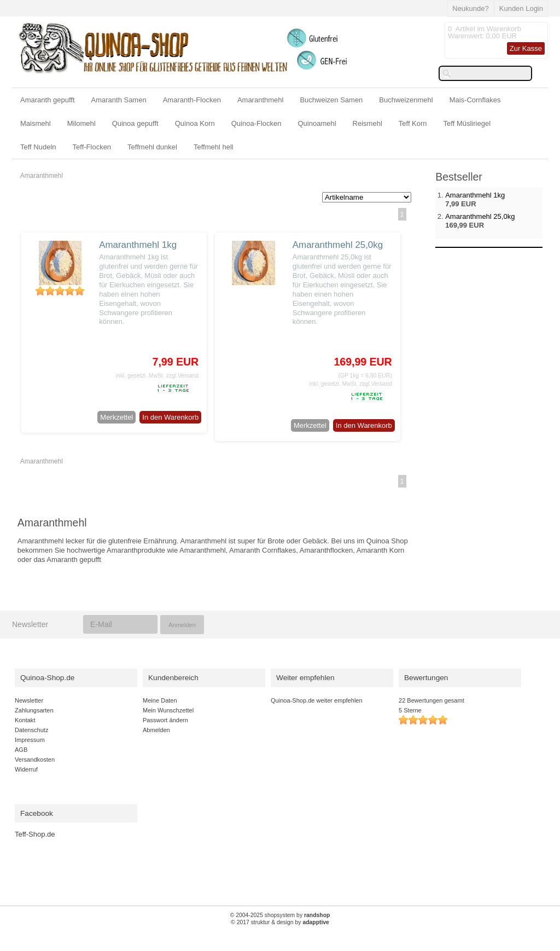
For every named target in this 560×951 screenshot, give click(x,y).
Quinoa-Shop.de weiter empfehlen (317, 700)
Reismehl (367, 123)
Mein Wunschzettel (168, 710)
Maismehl (36, 123)
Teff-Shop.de (35, 834)
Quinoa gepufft (135, 123)
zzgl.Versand (183, 376)
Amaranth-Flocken (192, 100)
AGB (21, 750)
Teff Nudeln (38, 147)
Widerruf (26, 769)
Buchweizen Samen (331, 100)
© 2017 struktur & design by (280, 922)
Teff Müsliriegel (467, 123)
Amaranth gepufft (48, 100)
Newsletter (29, 700)
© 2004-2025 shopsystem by (280, 915)
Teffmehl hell (214, 147)
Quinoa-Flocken (256, 123)
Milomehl (81, 123)
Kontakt (25, 720)
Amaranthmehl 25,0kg (338, 245)
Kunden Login (521, 8)
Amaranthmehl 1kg (138, 245)
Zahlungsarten (34, 710)
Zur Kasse (526, 48)
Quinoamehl (317, 123)
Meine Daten (160, 700)
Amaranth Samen (119, 100)
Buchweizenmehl (406, 100)
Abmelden (156, 730)
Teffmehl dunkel (152, 147)
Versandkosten (35, 759)
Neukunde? (471, 8)
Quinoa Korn (195, 123)
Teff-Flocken (92, 147)
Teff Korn (413, 123)
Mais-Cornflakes (475, 100)
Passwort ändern (165, 720)
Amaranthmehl (261, 100)
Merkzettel (116, 417)
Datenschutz (31, 730)
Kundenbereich (173, 678)
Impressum (30, 740)
